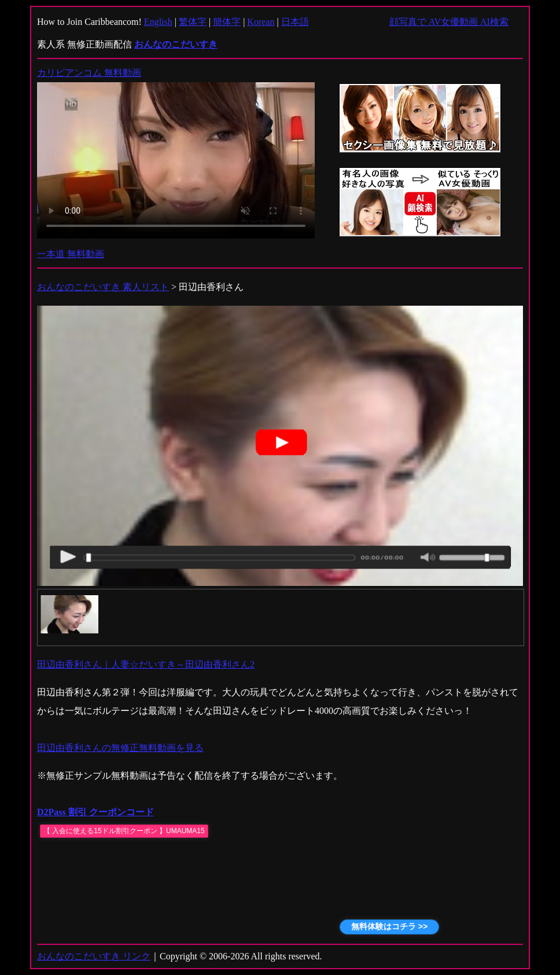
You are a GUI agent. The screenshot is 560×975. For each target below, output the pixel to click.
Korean (261, 22)
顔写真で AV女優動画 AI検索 (449, 22)
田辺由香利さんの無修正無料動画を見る (120, 748)
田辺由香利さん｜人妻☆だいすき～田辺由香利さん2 (146, 664)
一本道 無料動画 (71, 254)
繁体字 (193, 22)
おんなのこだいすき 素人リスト (103, 287)
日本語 (295, 22)
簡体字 (227, 22)
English (158, 22)
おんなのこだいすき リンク (94, 956)
